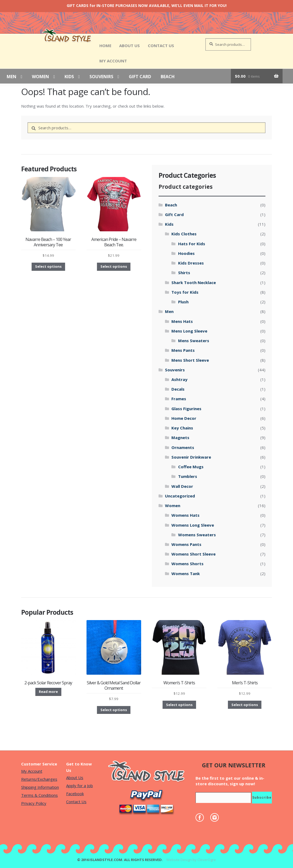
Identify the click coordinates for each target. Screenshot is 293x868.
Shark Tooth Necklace (194, 282)
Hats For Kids (192, 244)
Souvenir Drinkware (191, 457)
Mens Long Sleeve (189, 331)
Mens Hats (182, 321)
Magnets (180, 437)
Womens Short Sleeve (194, 554)
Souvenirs (101, 77)
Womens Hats (185, 515)
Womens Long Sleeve (193, 525)
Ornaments (183, 447)
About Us (129, 46)
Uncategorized (180, 496)
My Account (113, 61)
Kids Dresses (191, 263)
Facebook (75, 794)
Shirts (184, 273)
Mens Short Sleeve (190, 360)
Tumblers (188, 476)
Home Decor (184, 418)
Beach (168, 77)
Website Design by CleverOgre (191, 860)
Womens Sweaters (197, 535)
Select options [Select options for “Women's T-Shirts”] (179, 705)
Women (40, 77)
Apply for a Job (80, 786)
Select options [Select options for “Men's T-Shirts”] (245, 705)
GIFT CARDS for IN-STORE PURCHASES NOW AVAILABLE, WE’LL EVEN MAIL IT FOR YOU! (147, 5)
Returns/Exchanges (39, 779)
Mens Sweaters (194, 341)
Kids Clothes (184, 234)
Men (12, 77)
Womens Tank (186, 573)
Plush (183, 302)
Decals (178, 389)
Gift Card (140, 77)
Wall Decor (182, 486)
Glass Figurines (186, 409)
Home (105, 46)
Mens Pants (183, 350)
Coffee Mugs (191, 467)
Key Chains (182, 428)
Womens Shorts (187, 564)
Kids (69, 77)
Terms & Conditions (40, 795)
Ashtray (179, 379)
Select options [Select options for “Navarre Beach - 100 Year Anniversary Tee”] (48, 266)
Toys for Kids (185, 292)
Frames (179, 399)
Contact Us (161, 46)
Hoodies (186, 253)
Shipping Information (40, 787)
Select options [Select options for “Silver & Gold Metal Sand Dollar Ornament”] (114, 710)
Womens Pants (186, 544)
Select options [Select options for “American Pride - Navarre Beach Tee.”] (114, 266)
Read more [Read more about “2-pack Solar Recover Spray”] (48, 692)
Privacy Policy (34, 803)
